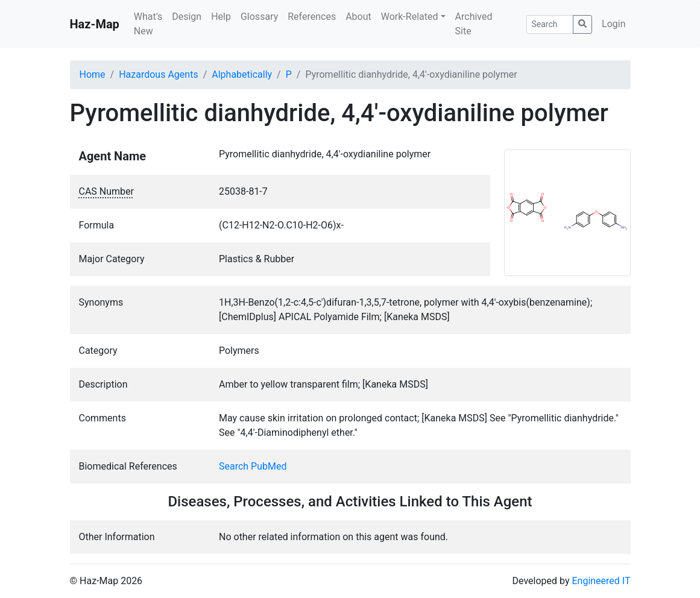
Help (221, 17)
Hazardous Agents (158, 74)
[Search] (550, 24)
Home (93, 74)
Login (613, 24)
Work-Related (410, 17)
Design (187, 17)
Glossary (259, 17)
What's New (148, 24)
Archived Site (474, 24)
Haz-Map (95, 24)
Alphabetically (242, 74)
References (312, 17)
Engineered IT (601, 581)
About (358, 17)
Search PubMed (253, 466)
